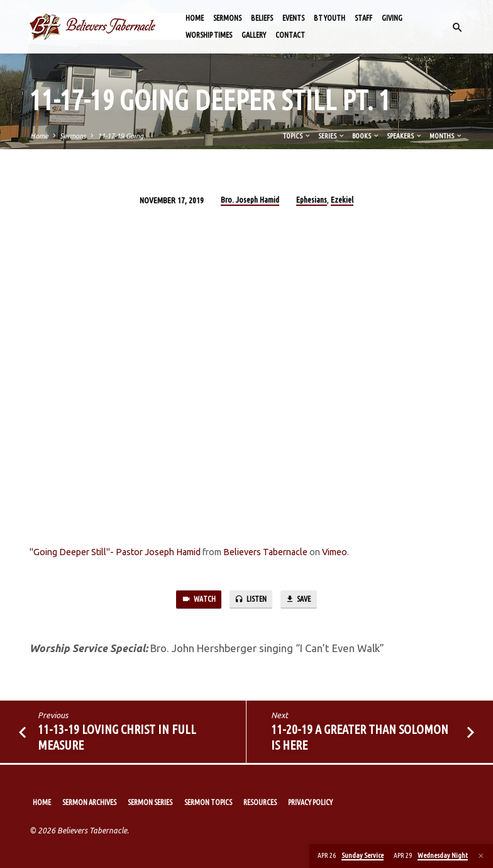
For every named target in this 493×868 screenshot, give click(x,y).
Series (332, 136)
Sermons (227, 18)
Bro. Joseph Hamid (250, 200)
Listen (250, 600)
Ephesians (312, 200)
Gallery (254, 35)
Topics (297, 136)
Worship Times (209, 35)
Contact (290, 35)
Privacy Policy (310, 802)
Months (446, 136)
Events (293, 18)
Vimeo (335, 552)
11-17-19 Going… (124, 136)
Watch (194, 600)
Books (366, 136)
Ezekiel (342, 200)
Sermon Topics (208, 802)
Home (195, 18)
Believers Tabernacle (265, 552)
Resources (260, 802)
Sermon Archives (89, 802)
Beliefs (262, 18)
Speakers (405, 136)
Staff (363, 18)
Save (302, 600)
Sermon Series (150, 802)
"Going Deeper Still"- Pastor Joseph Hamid (115, 552)
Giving (392, 18)
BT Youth (330, 18)
